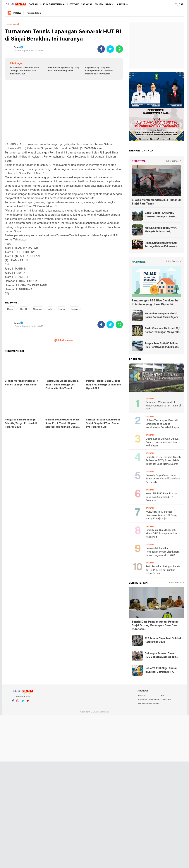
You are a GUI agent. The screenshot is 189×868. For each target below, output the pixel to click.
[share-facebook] (101, 49)
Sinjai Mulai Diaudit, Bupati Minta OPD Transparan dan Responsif (161, 534)
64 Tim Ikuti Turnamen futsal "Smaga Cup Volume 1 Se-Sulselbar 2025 (25, 71)
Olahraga (38, 309)
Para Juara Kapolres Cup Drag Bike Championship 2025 (63, 69)
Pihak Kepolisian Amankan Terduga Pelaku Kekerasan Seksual (161, 245)
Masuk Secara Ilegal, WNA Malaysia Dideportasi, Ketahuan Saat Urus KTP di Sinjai (161, 230)
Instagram (18, 702)
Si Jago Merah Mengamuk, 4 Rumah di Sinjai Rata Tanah (156, 202)
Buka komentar (64, 340)
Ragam (109, 5)
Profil (164, 696)
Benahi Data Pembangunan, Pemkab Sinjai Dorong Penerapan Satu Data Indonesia (155, 626)
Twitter (23, 702)
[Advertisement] (64, 111)
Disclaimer (166, 700)
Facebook (13, 702)
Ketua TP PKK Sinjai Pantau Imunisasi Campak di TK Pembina (161, 497)
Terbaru (74, 309)
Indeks (14, 13)
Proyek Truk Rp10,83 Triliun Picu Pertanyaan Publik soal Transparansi (161, 346)
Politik (99, 5)
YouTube (28, 702)
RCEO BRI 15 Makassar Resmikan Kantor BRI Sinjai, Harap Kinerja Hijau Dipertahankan (161, 516)
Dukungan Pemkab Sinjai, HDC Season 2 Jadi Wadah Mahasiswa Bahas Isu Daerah (162, 656)
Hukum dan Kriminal (53, 5)
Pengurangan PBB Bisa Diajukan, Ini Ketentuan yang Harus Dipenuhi (155, 303)
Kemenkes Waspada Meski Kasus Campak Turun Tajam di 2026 (163, 316)
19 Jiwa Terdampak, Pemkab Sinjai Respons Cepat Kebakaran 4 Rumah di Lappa (162, 424)
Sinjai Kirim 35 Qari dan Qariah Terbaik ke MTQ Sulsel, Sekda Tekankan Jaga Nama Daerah (163, 461)
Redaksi (141, 696)
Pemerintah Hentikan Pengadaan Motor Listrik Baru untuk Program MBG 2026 (163, 552)
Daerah (33, 5)
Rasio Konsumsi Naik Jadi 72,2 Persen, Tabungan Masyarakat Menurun (163, 331)
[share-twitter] (110, 49)
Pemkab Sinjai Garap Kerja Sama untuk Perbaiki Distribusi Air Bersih (163, 479)
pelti (50, 309)
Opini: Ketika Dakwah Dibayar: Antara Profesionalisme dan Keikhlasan (163, 442)
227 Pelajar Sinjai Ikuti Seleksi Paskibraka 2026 (163, 640)
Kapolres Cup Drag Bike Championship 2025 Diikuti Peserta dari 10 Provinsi (99, 71)
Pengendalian (34, 13)
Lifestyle (73, 5)
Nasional (87, 5)
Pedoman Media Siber (148, 700)
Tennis (61, 309)
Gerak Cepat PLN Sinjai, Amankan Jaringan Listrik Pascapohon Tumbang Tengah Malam (163, 215)
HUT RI (24, 309)
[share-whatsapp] (119, 49)
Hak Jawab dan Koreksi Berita (149, 704)
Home (8, 24)
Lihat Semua (172, 161)
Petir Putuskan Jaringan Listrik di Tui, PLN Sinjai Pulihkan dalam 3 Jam (163, 570)
